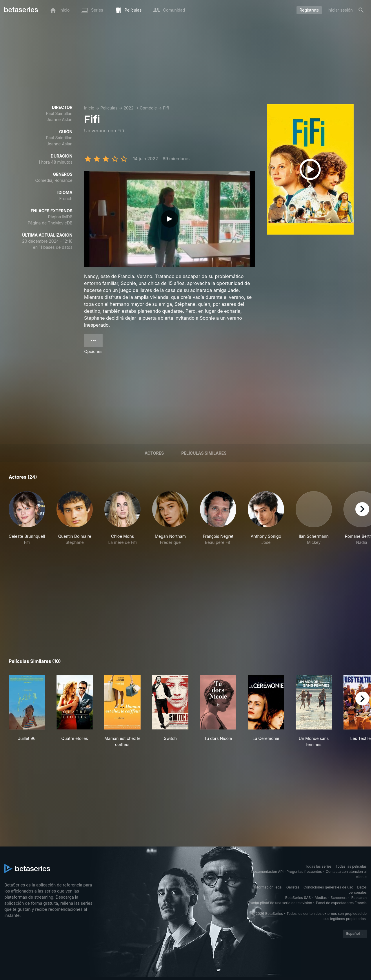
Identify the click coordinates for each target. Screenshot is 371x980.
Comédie (148, 108)
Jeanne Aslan (60, 119)
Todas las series (318, 866)
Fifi (166, 108)
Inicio (89, 108)
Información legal (268, 887)
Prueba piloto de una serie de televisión (280, 903)
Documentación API (268, 872)
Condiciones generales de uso (328, 887)
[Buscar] (361, 10)
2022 (128, 108)
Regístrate (309, 10)
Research (359, 898)
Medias (321, 898)
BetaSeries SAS (298, 898)
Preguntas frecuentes (304, 872)
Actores (154, 453)
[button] (27, 521)
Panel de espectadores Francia (341, 903)
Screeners (339, 898)
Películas (109, 108)
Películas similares (204, 453)
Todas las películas (351, 866)
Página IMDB (60, 217)
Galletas (293, 887)
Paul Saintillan (59, 113)
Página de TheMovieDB (50, 223)
